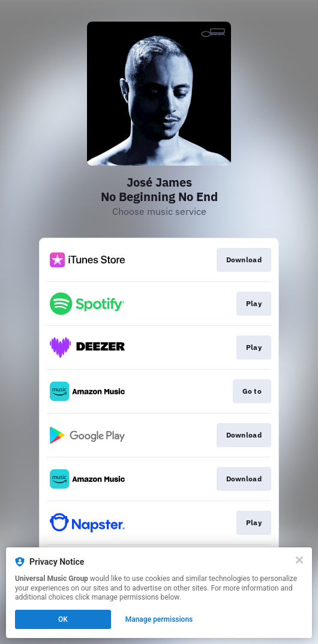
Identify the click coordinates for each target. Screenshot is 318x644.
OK (63, 619)
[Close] (299, 560)
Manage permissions (159, 619)
